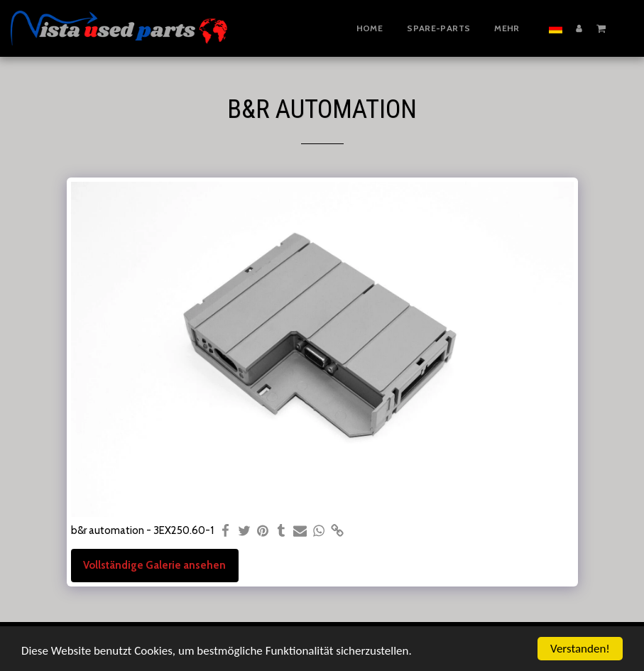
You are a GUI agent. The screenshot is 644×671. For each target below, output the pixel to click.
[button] (601, 28)
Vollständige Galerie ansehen (154, 565)
